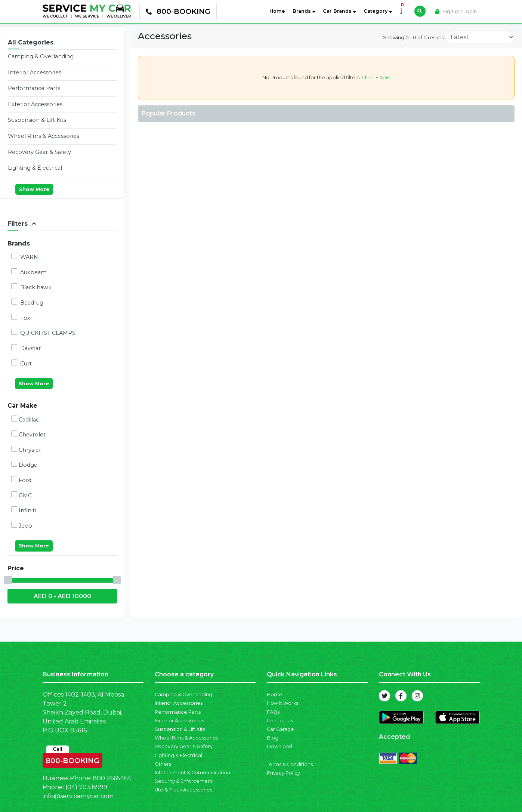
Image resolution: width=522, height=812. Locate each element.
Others (163, 764)
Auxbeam (29, 272)
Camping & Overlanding (41, 56)
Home (279, 10)
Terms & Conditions (290, 764)
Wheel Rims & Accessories (44, 136)
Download (279, 746)
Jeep (22, 525)
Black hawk (31, 287)
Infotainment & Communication (192, 773)
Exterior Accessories (35, 104)
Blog (273, 738)
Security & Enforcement (184, 781)
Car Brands (339, 11)
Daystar (26, 348)
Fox (21, 318)
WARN (25, 257)
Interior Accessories (35, 72)
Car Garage (280, 729)
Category (378, 11)
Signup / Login (456, 11)
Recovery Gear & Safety (39, 152)
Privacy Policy (283, 773)
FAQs (273, 712)
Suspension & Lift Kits (37, 120)
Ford (21, 480)
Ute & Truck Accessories (183, 790)
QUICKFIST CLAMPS (43, 333)
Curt (21, 363)
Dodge (24, 464)
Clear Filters (375, 78)
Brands (304, 11)
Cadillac (25, 419)
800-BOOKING (72, 759)
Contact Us (280, 721)
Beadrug (27, 302)
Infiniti (24, 510)
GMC (21, 495)
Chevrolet (28, 434)
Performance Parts (34, 88)
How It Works (282, 703)
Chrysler (26, 450)
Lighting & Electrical (35, 168)
